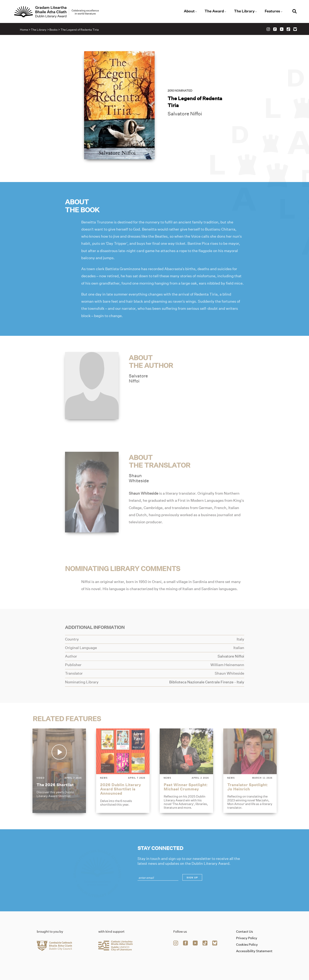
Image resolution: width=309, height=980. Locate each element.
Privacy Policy (247, 938)
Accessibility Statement (254, 951)
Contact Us (244, 932)
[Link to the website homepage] (56, 12)
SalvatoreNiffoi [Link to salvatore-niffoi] (138, 389)
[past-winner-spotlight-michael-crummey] (186, 782)
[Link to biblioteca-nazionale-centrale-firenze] (207, 693)
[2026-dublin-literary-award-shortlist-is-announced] (123, 782)
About (189, 11)
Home (24, 30)
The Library (244, 11)
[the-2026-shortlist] (59, 782)
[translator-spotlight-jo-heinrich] (250, 782)
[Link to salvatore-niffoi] (92, 396)
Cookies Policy (247, 945)
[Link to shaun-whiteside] (92, 502)
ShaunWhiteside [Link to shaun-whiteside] (139, 489)
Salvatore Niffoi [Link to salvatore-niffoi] (185, 115)
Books (53, 30)
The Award (214, 11)
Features (272, 11)
